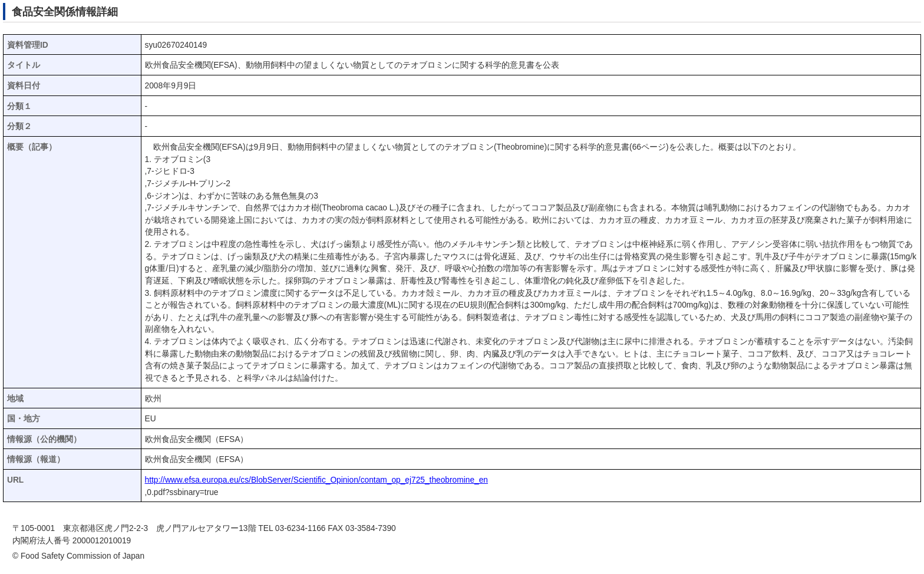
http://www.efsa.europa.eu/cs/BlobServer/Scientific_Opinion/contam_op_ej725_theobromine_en (316, 480)
